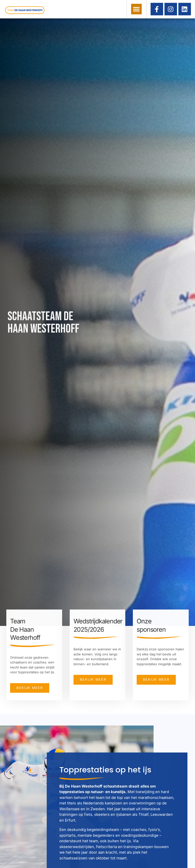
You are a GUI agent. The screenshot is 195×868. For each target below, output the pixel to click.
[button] (136, 9)
